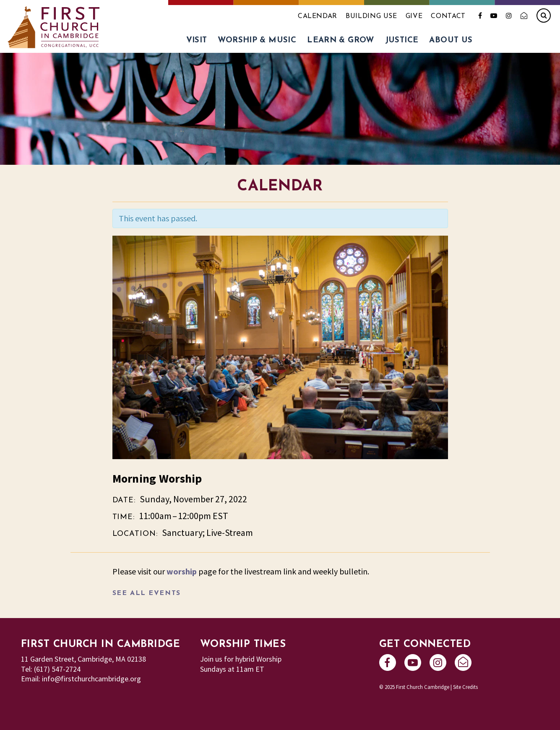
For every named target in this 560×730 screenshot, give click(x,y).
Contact (448, 16)
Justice (402, 40)
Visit (197, 40)
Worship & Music (257, 40)
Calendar (318, 16)
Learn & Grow (341, 40)
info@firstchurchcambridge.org (91, 679)
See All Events (147, 593)
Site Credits (465, 687)
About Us (451, 40)
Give (414, 16)
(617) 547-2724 (57, 669)
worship (182, 571)
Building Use (371, 16)
